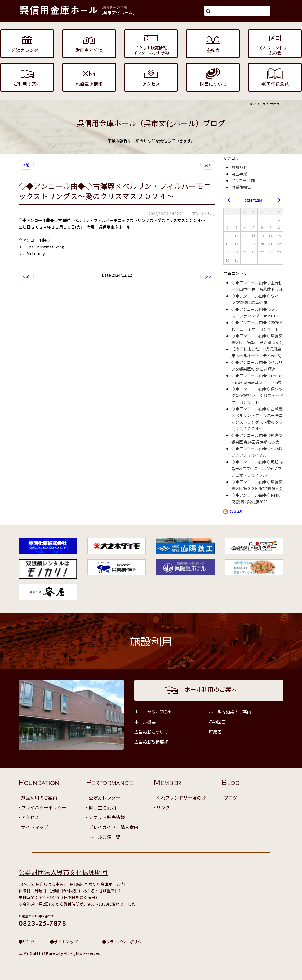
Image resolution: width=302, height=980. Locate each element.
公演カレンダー (105, 798)
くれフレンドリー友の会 (181, 798)
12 (253, 236)
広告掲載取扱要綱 (151, 742)
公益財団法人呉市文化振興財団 (63, 872)
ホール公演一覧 (105, 837)
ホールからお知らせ (153, 712)
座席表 (215, 732)
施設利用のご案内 (39, 798)
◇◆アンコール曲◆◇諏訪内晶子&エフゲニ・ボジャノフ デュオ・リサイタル (258, 468)
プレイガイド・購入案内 (114, 827)
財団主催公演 (102, 807)
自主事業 (239, 174)
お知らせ (239, 167)
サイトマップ (35, 827)
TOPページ (257, 104)
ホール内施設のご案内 (230, 712)
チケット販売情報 (107, 817)
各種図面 (217, 722)
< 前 (26, 165)
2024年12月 (253, 200)
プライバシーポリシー (44, 807)
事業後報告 (241, 187)
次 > (208, 165)
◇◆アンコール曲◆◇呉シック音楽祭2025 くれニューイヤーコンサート (257, 395)
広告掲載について (151, 732)
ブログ (231, 798)
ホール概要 (145, 722)
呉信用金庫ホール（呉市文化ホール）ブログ (151, 123)
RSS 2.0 (233, 511)
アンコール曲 (243, 180)
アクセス (30, 817)
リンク (163, 807)
